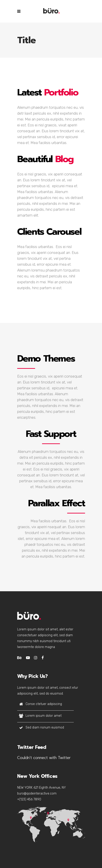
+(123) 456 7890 (29, 799)
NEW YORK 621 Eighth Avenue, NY (42, 788)
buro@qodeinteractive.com (37, 793)
